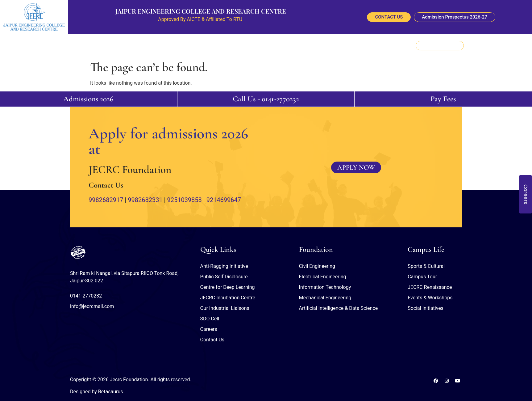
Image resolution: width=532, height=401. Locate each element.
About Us (122, 45)
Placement (147, 45)
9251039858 (184, 200)
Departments (177, 45)
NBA (341, 45)
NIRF (309, 45)
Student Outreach (281, 45)
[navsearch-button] (512, 45)
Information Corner (239, 45)
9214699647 (224, 200)
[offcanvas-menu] (523, 45)
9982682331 (145, 200)
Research (205, 45)
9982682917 (106, 200)
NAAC (325, 45)
